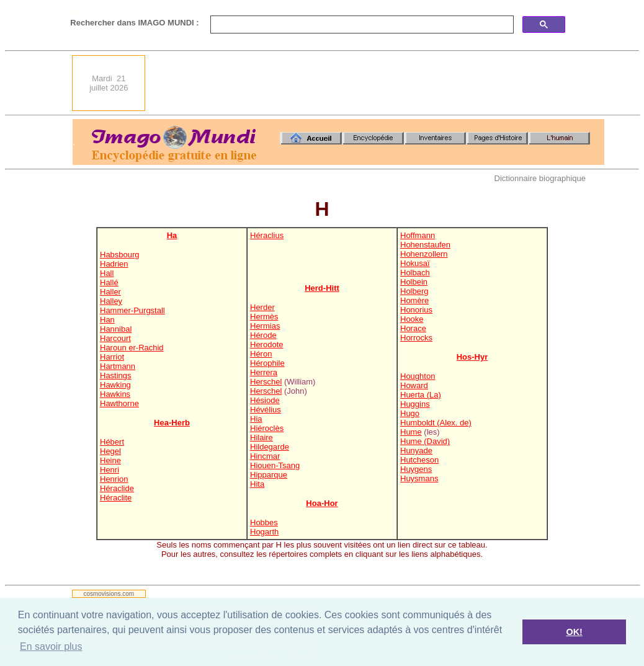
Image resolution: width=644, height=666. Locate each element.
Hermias (265, 326)
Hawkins (115, 394)
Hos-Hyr (472, 357)
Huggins (415, 404)
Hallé (109, 282)
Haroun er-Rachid (132, 348)
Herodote (266, 344)
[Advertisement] (378, 83)
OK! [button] (574, 632)
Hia (256, 419)
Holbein (414, 282)
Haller (110, 292)
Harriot (112, 357)
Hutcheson (419, 460)
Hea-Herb (172, 423)
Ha (172, 235)
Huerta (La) (421, 395)
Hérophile (267, 363)
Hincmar (265, 456)
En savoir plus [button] (51, 646)
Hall (107, 273)
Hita (257, 484)
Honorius (416, 310)
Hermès (264, 317)
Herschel (266, 382)
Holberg (414, 291)
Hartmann (118, 366)
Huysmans (419, 478)
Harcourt (115, 338)
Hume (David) (425, 441)
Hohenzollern (424, 254)
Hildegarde (270, 447)
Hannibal (116, 329)
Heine (110, 460)
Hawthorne (119, 403)
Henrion (114, 479)
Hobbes (264, 522)
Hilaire (262, 437)
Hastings (116, 375)
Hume (411, 432)
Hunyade (416, 451)
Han (107, 320)
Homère (414, 300)
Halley (111, 301)
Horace (413, 328)
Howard (414, 385)
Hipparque (269, 475)
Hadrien (114, 264)
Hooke (412, 319)
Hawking (115, 385)
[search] (361, 25)
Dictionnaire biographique (540, 178)
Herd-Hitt (322, 288)
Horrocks (416, 338)
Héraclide (117, 488)
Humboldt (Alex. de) (436, 423)
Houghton (418, 376)
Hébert (112, 442)
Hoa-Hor (322, 503)
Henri (110, 470)
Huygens (416, 469)
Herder (262, 307)
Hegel (110, 451)
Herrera (264, 372)
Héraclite (116, 498)
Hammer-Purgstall (132, 310)
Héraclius (267, 235)
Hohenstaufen (425, 245)
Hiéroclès (267, 428)
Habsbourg (120, 255)
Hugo (410, 413)
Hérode (263, 335)
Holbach (415, 273)
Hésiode (265, 400)
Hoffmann (418, 235)
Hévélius (266, 410)
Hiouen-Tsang (275, 465)
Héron (261, 354)
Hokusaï (415, 263)
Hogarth (264, 532)
